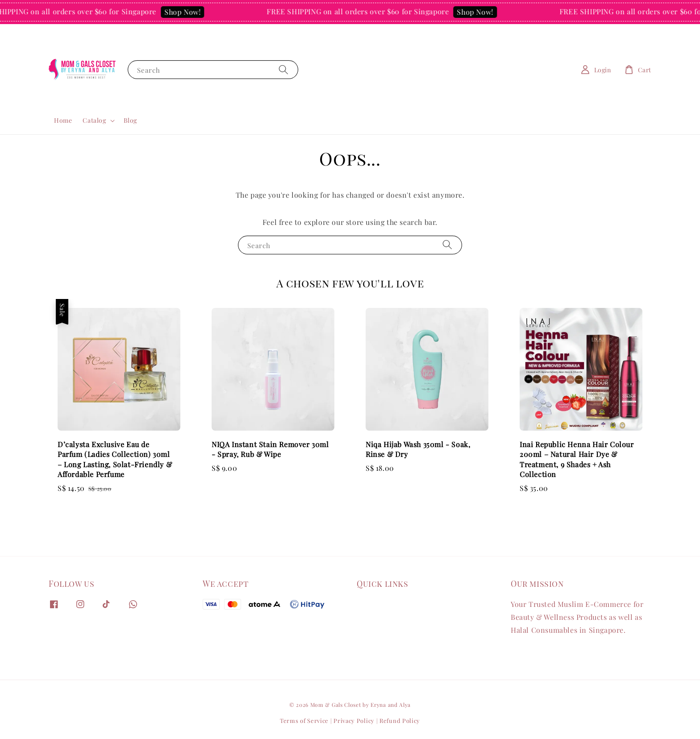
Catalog (94, 120)
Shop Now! (188, 12)
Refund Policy (400, 720)
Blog (130, 120)
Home (63, 120)
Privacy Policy (354, 720)
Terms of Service (304, 720)
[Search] (283, 69)
